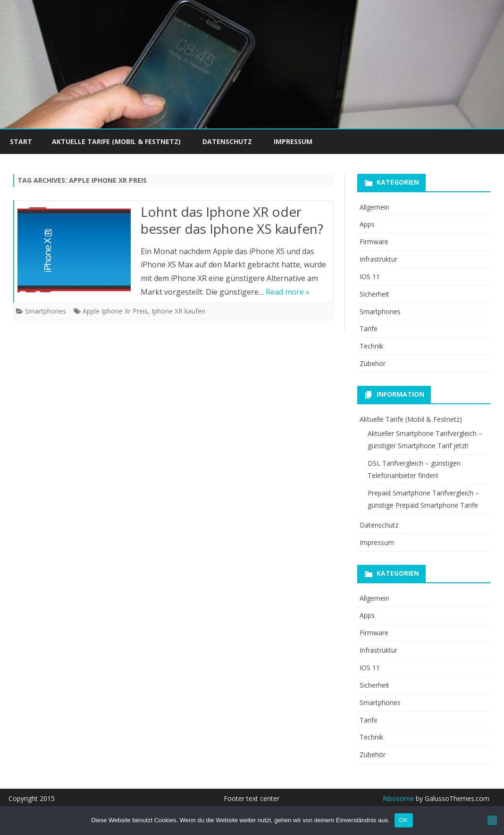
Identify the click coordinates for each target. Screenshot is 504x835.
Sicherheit (374, 294)
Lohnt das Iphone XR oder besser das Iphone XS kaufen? (232, 220)
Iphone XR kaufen (178, 311)
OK (404, 820)
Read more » (288, 292)
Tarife (369, 328)
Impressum (293, 141)
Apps (367, 224)
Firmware (374, 242)
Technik (371, 346)
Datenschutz (227, 141)
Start (21, 141)
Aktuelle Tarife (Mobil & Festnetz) (116, 141)
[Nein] (492, 820)
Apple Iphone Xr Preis (115, 311)
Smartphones (46, 311)
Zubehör (373, 363)
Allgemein (374, 207)
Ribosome (398, 798)
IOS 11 (370, 277)
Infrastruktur (378, 259)
